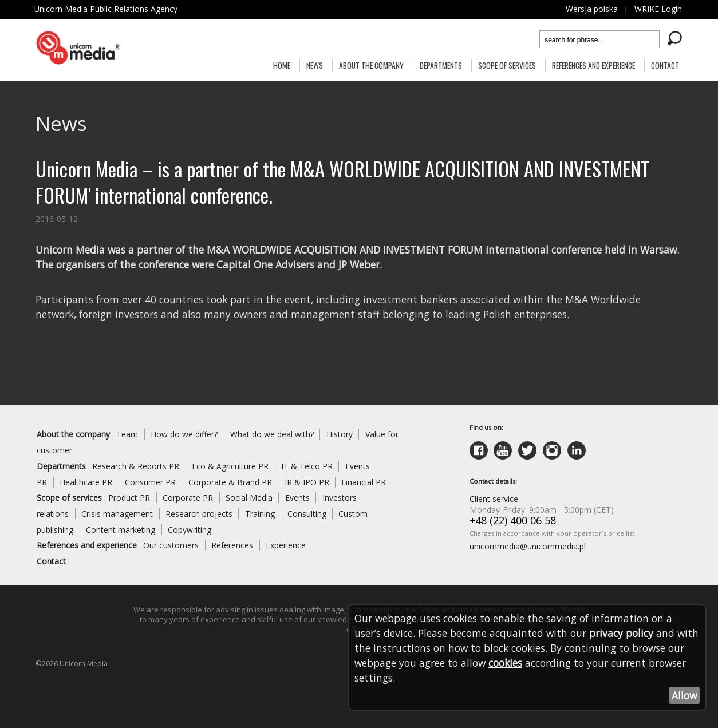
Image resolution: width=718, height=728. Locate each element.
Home (282, 65)
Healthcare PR (86, 482)
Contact (665, 65)
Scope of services (507, 65)
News (315, 65)
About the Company (371, 65)
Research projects (199, 514)
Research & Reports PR (136, 466)
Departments (441, 65)
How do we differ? (184, 434)
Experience (286, 545)
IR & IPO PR (307, 482)
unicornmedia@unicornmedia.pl (528, 546)
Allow (684, 695)
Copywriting (190, 530)
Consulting (307, 514)
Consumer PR (150, 482)
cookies (505, 663)
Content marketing (121, 530)
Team (127, 434)
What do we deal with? (272, 434)
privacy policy (621, 633)
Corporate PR (188, 498)
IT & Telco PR (307, 466)
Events (297, 498)
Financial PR (364, 482)
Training (260, 514)
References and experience (593, 65)
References (232, 545)
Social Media (249, 498)
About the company (73, 434)
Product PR (129, 498)
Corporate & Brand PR (230, 482)
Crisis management (117, 514)
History (340, 434)
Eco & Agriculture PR (230, 466)
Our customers (171, 545)
